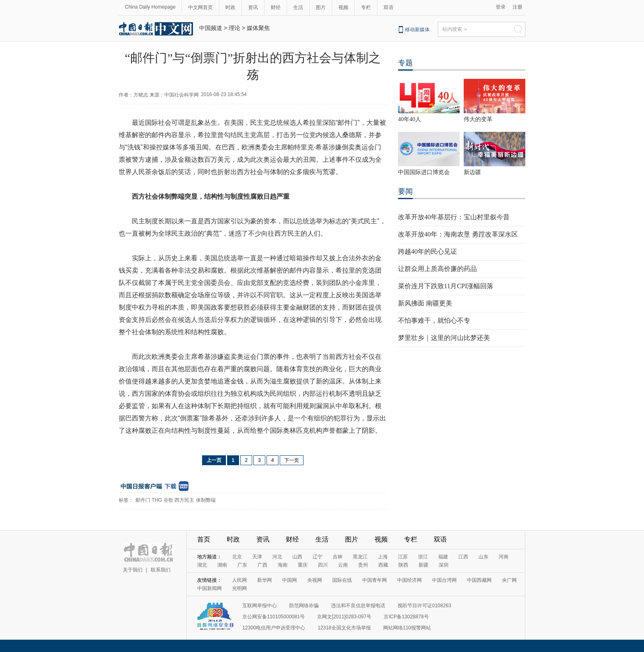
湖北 (202, 565)
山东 (483, 557)
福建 (443, 557)
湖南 (222, 565)
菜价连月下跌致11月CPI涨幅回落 (446, 286)
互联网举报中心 (260, 606)
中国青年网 (375, 580)
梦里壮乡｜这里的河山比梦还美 (444, 338)
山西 (297, 557)
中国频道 (211, 28)
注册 (517, 7)
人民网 (239, 580)
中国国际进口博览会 (424, 172)
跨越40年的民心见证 (428, 251)
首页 (204, 539)
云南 (343, 565)
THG (157, 500)
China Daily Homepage (150, 7)
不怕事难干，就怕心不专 (434, 320)
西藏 (383, 565)
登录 (501, 7)
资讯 (253, 7)
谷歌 (168, 500)
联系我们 (161, 570)
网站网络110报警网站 (407, 628)
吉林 (338, 557)
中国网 (290, 580)
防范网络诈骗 (304, 606)
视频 (343, 7)
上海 (383, 557)
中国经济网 (409, 580)
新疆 (423, 565)
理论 (235, 28)
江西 (463, 557)
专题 (405, 63)
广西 (262, 565)
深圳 (444, 565)
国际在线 (342, 580)
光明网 (239, 588)
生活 (298, 7)
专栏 (366, 7)
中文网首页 (200, 7)
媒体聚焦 (258, 28)
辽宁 (317, 557)
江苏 (403, 557)
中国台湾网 (444, 580)
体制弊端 (206, 500)
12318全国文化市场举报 (344, 628)
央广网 (509, 580)
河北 (277, 557)
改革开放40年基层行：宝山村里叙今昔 (454, 217)
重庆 (303, 565)
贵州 (363, 565)
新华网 (264, 580)
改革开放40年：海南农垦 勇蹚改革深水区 (458, 234)
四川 (323, 565)
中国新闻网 (209, 588)
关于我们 (133, 570)
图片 (321, 7)
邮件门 (143, 500)
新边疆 (472, 172)
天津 (257, 557)
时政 (230, 7)
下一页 (292, 460)
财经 (276, 7)
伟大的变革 (478, 119)
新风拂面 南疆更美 (425, 303)
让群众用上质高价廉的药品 (437, 269)
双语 (389, 7)
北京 (237, 557)
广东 (242, 565)
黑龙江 (360, 557)
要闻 (405, 191)
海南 (283, 565)
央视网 (315, 580)
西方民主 (184, 500)
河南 (504, 557)
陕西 (403, 565)
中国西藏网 (479, 580)
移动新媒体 (417, 30)
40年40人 (409, 119)
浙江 (423, 557)
